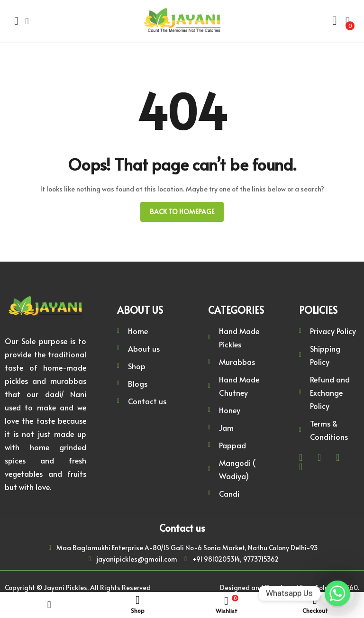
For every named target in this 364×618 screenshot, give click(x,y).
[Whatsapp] (337, 593)
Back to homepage (182, 212)
